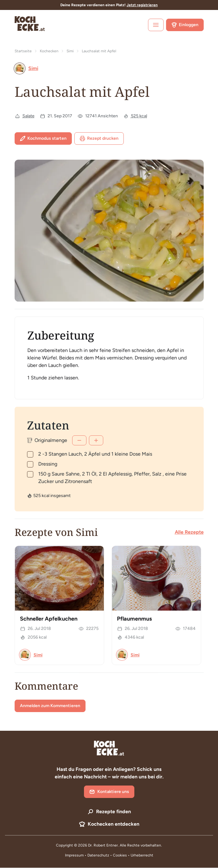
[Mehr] (96, 440)
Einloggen (185, 25)
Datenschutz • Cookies (108, 855)
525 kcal (139, 116)
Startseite (23, 51)
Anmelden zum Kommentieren (50, 706)
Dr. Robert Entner (103, 845)
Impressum (74, 855)
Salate (28, 116)
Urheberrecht (142, 855)
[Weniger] (79, 440)
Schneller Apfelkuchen (49, 619)
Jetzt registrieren (142, 5)
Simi (70, 51)
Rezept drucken (99, 138)
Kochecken (49, 51)
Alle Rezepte (189, 532)
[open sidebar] (156, 25)
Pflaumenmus (134, 619)
